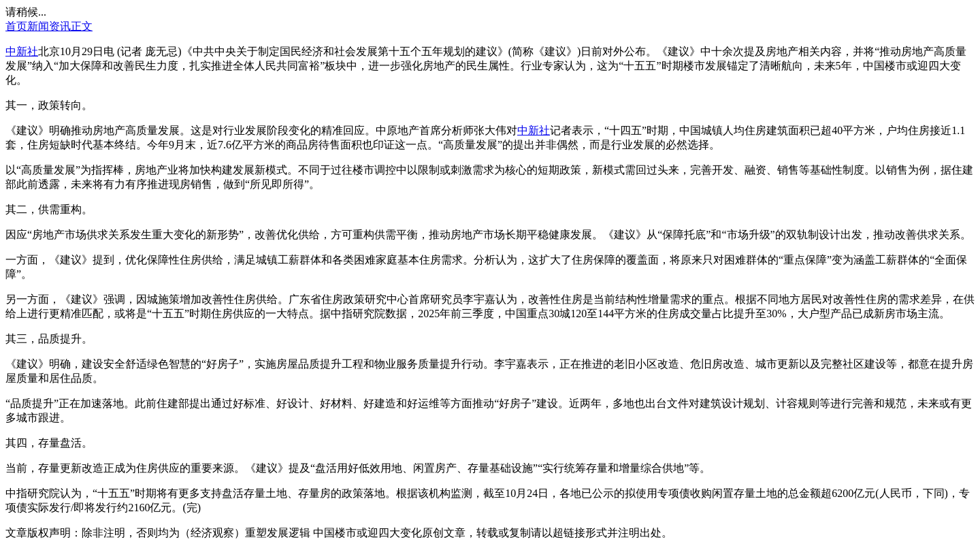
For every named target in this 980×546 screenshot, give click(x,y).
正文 (82, 26)
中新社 (22, 51)
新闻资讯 (49, 26)
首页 (16, 26)
